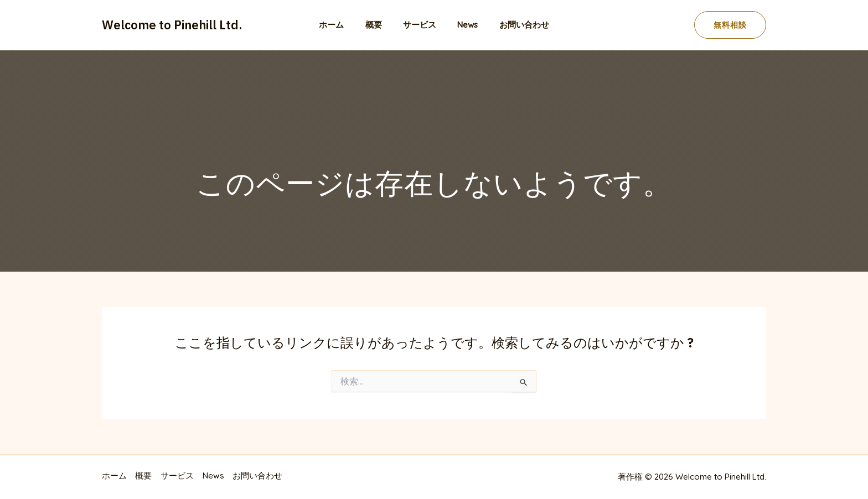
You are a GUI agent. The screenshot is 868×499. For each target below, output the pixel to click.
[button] (730, 25)
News (463, 25)
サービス (420, 25)
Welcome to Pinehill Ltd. (172, 25)
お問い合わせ (515, 25)
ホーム (341, 25)
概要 (378, 25)
